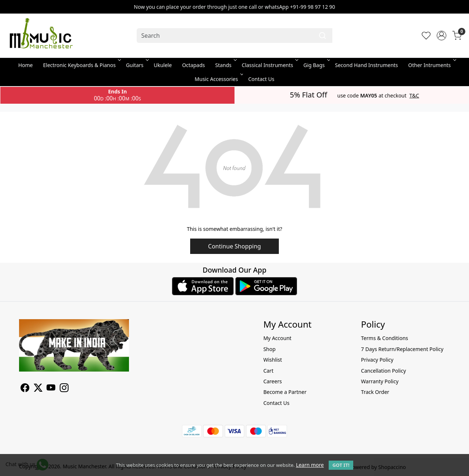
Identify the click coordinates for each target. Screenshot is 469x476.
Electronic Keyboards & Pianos (82, 65)
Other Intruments (431, 65)
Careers (273, 381)
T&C (414, 96)
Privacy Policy (377, 360)
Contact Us (261, 79)
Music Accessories (218, 79)
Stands (225, 65)
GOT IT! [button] (341, 465)
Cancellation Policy (383, 371)
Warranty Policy (380, 381)
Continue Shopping (234, 246)
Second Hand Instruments (366, 65)
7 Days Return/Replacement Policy (402, 349)
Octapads (193, 65)
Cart (269, 371)
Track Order (375, 392)
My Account (278, 338)
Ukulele (163, 65)
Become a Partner (285, 392)
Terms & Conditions (385, 338)
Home (26, 65)
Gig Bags (316, 65)
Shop (269, 349)
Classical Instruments (269, 65)
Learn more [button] (310, 465)
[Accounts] (442, 36)
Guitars (137, 65)
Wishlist (273, 360)
